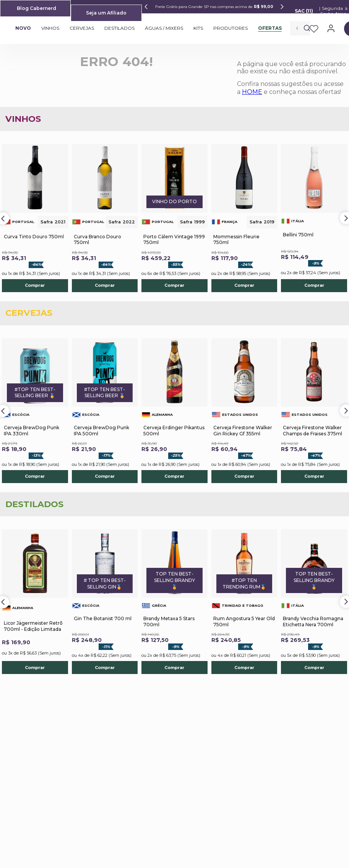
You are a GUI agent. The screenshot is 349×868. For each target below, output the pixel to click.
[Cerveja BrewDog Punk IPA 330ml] (35, 411)
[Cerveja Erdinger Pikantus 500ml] (174, 411)
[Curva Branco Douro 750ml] (105, 218)
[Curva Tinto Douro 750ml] (35, 218)
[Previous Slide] (146, 7)
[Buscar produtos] (307, 28)
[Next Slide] (282, 7)
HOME (252, 92)
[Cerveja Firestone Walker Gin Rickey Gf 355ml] (244, 411)
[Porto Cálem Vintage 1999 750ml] (174, 218)
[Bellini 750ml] (314, 218)
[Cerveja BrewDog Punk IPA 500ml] (105, 411)
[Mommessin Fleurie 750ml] (244, 218)
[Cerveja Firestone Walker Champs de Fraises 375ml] (314, 411)
